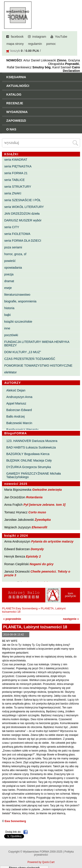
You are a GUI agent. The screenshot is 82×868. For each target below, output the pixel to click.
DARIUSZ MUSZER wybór (23, 220)
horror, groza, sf (15, 254)
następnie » (71, 619)
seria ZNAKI (13, 193)
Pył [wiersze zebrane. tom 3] (44, 505)
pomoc (51, 44)
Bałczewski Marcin (19, 423)
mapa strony (15, 44)
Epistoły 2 (33, 556)
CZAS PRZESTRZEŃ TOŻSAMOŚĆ (30, 359)
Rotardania (34, 497)
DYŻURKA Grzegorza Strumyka (29, 467)
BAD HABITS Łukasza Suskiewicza (31, 447)
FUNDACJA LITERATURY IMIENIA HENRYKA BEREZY (37, 344)
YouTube (61, 37)
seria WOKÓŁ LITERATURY (24, 207)
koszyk (15, 51)
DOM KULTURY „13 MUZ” (23, 352)
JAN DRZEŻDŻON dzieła (22, 214)
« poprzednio (12, 619)
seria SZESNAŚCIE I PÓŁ (22, 200)
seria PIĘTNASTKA (18, 166)
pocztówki (11, 335)
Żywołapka (43, 520)
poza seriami (13, 247)
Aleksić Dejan (16, 390)
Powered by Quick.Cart (41, 862)
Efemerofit (39, 527)
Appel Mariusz (16, 403)
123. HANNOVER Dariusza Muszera (32, 441)
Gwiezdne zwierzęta (47, 490)
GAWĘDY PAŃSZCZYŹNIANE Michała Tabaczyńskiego (34, 475)
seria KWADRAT (16, 160)
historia (9, 308)
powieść (10, 261)
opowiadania (13, 268)
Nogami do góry (42, 564)
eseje (8, 288)
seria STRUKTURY (18, 187)
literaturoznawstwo (17, 295)
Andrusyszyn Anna (19, 397)
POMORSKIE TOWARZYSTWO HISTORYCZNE (38, 366)
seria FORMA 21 (16, 173)
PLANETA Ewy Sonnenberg (20, 608)
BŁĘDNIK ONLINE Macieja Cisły (29, 460)
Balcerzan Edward (19, 410)
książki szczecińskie (18, 322)
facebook (17, 37)
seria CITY (12, 227)
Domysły (37, 549)
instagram (39, 37)
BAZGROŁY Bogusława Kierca (28, 454)
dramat (9, 281)
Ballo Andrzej (16, 416)
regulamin (35, 44)
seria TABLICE (14, 180)
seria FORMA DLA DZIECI (23, 241)
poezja (9, 274)
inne (7, 328)
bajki (7, 315)
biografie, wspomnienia (20, 301)
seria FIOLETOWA (17, 234)
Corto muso (37, 512)
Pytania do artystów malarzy (52, 541)
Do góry (77, 852)
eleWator (10, 372)
